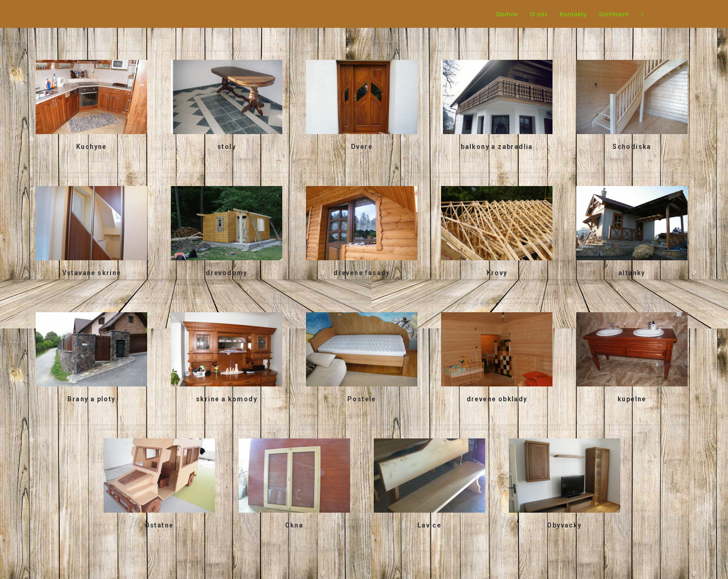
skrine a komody (227, 399)
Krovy (497, 273)
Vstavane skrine (92, 273)
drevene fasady (362, 273)
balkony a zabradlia (497, 147)
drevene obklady (497, 399)
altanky (632, 273)
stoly (227, 147)
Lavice (429, 525)
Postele (362, 399)
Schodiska (632, 147)
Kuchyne (91, 147)
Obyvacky (564, 525)
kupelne (632, 399)
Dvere (362, 147)
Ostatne (159, 525)
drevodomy (227, 273)
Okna (294, 525)
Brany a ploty (91, 399)
